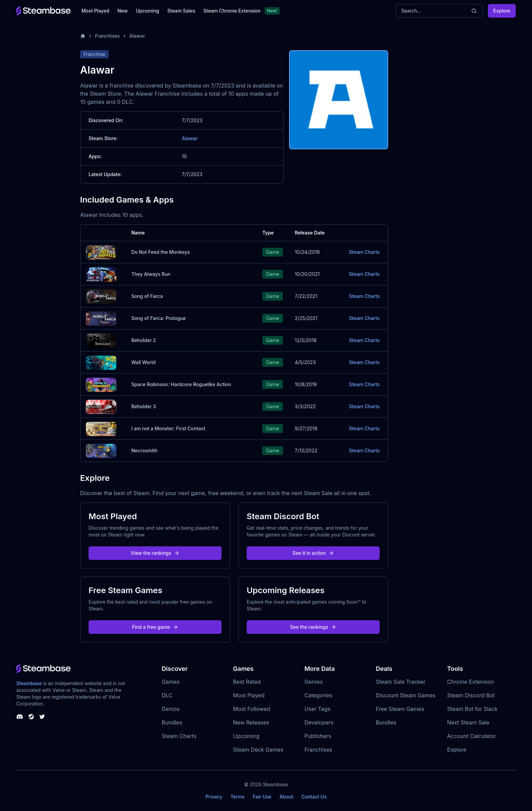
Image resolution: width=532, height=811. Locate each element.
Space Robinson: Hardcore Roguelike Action (181, 384)
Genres (313, 682)
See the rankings (313, 627)
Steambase (29, 683)
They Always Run (151, 274)
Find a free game (155, 627)
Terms (237, 797)
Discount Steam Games (405, 695)
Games (171, 682)
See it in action (313, 553)
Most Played (95, 11)
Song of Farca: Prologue (159, 318)
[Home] (83, 36)
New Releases (251, 722)
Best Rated (247, 682)
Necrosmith (144, 450)
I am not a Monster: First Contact (168, 428)
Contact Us (314, 797)
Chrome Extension (471, 682)
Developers (319, 722)
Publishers (318, 736)
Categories (318, 695)
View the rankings (155, 553)
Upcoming (147, 11)
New (122, 11)
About (286, 797)
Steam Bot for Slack (472, 709)
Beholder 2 (144, 340)
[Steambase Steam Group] (31, 717)
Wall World (144, 362)
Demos (171, 709)
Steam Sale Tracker (401, 682)
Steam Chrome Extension (232, 11)
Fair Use (262, 797)
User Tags (317, 709)
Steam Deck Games (258, 750)
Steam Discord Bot (471, 695)
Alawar (137, 36)
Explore (502, 11)
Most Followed (252, 709)
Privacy (214, 797)
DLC (167, 695)
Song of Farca (147, 296)
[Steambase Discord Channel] (20, 717)
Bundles (172, 722)
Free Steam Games (400, 709)
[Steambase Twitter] (42, 717)
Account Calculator (472, 736)
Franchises (107, 36)
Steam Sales (181, 11)
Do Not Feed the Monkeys (160, 252)
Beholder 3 (144, 406)
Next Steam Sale (468, 722)
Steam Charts (364, 252)
